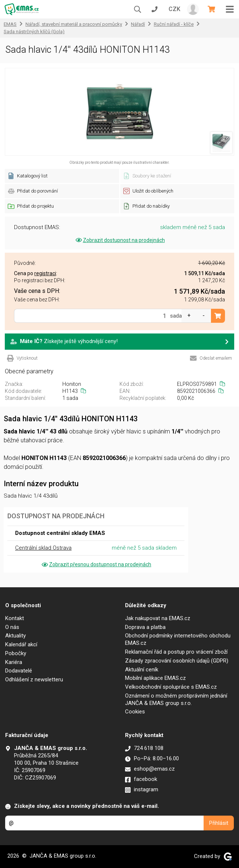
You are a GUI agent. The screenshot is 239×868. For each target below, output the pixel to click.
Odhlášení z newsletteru (34, 679)
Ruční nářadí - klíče (174, 24)
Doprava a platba (145, 627)
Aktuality (15, 636)
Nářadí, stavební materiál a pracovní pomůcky (74, 24)
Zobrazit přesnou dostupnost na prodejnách (96, 564)
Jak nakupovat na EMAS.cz (158, 618)
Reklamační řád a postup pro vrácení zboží (176, 652)
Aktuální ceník (142, 670)
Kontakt (15, 618)
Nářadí (138, 24)
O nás (12, 627)
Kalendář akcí (21, 644)
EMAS (10, 24)
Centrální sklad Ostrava (43, 548)
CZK (174, 9)
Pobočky (16, 653)
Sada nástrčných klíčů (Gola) (34, 32)
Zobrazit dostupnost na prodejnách (120, 240)
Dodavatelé (19, 671)
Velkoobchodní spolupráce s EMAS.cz (171, 687)
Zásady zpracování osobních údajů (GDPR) (177, 661)
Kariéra (14, 662)
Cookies (135, 712)
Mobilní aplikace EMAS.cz (155, 678)
